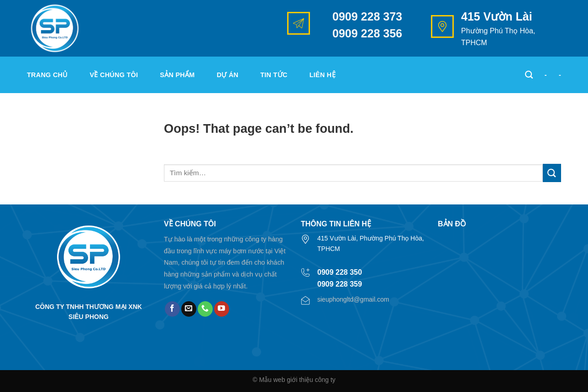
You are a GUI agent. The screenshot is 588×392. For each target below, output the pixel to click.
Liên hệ (323, 75)
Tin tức (274, 75)
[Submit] (552, 173)
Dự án (228, 75)
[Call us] (205, 309)
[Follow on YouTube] (222, 309)
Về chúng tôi (114, 75)
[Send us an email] (189, 309)
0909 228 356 (367, 33)
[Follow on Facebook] (172, 309)
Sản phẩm (177, 75)
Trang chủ (47, 75)
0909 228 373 (367, 16)
